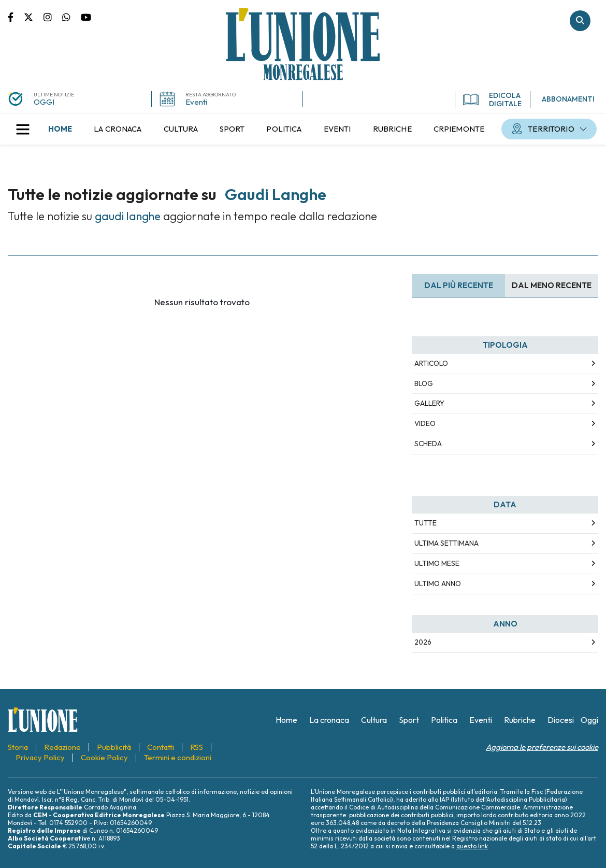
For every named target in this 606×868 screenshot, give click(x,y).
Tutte (425, 523)
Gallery (429, 403)
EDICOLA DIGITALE (492, 99)
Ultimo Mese (437, 563)
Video (425, 423)
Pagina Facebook (16, 17)
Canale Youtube (86, 17)
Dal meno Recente (552, 285)
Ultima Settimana (446, 543)
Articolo (431, 363)
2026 (423, 642)
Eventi (196, 102)
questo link (472, 846)
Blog (424, 383)
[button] (23, 129)
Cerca (580, 21)
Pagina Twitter (34, 17)
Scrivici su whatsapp (71, 17)
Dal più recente (459, 285)
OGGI (44, 102)
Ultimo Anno (438, 584)
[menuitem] (60, 129)
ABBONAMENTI (568, 99)
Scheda (428, 444)
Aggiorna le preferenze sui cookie (542, 747)
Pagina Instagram (53, 17)
